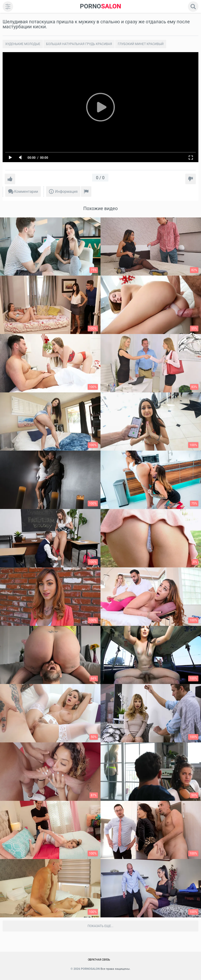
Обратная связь (99, 960)
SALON (100, 6)
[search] (193, 7)
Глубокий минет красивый (141, 44)
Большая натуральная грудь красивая (79, 44)
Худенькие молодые (23, 44)
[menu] (8, 7)
